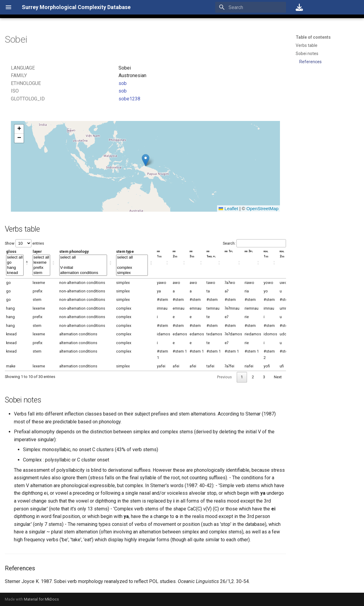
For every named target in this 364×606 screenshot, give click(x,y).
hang (15, 268)
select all (15, 257)
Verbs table (307, 45)
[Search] (251, 7)
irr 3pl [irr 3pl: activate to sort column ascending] (249, 251)
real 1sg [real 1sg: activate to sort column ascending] (266, 254)
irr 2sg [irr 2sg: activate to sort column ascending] (175, 254)
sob (123, 83)
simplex (132, 273)
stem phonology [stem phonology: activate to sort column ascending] (83, 262)
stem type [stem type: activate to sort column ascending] (132, 262)
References (310, 62)
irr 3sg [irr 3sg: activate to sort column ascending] (192, 254)
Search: (254, 243)
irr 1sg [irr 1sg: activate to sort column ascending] (159, 254)
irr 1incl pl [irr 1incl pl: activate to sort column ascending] (211, 254)
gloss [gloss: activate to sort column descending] (15, 262)
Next (278, 377)
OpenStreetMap (262, 209)
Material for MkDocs (41, 599)
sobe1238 (129, 99)
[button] (146, 160)
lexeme (41, 263)
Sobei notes (307, 54)
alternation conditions (83, 273)
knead (15, 273)
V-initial (83, 268)
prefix (41, 268)
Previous (224, 377)
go (15, 263)
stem (41, 273)
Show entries (24, 243)
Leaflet (228, 209)
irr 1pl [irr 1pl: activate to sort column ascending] (229, 251)
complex (132, 268)
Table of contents (313, 37)
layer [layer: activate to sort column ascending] (41, 262)
